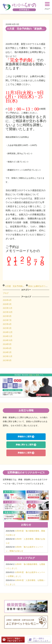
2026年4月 (7, 300)
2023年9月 (7, 360)
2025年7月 (7, 320)
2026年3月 (7, 304)
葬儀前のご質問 (26, 437)
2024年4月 (7, 348)
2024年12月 (8, 332)
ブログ (6, 293)
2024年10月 (8, 340)
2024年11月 (8, 336)
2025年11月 (8, 308)
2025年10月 (8, 312)
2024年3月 (7, 352)
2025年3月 (7, 328)
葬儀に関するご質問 (26, 445)
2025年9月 (7, 316)
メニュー (47, 6)
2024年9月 (7, 344)
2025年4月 (7, 324)
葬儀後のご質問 (26, 453)
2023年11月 (8, 356)
